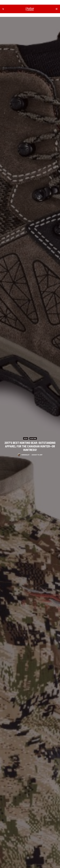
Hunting (33, 438)
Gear (26, 438)
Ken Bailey (25, 455)
